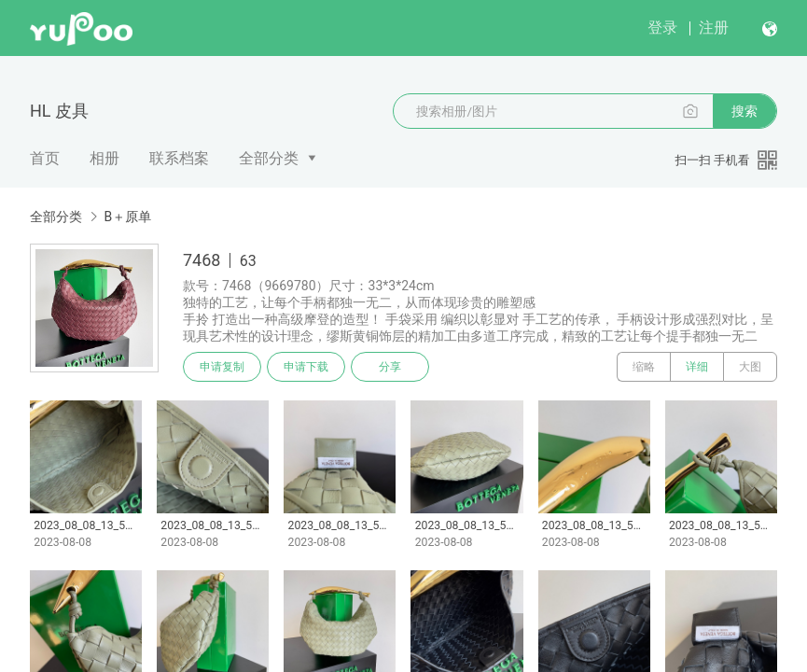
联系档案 (179, 158)
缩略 (644, 367)
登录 (662, 28)
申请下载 (306, 367)
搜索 (744, 111)
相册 (104, 158)
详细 (697, 367)
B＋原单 (127, 217)
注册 (714, 28)
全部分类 (269, 158)
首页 (45, 158)
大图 (750, 367)
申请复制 (222, 367)
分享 (390, 367)
